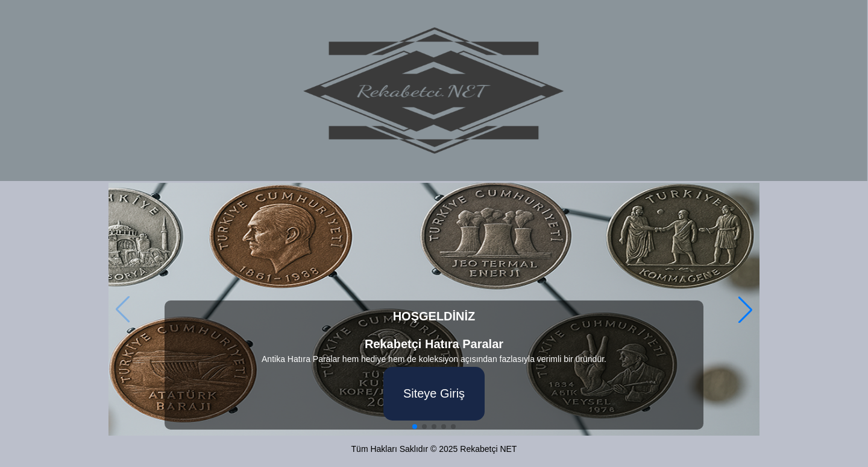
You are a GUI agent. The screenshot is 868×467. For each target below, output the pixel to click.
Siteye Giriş (434, 393)
